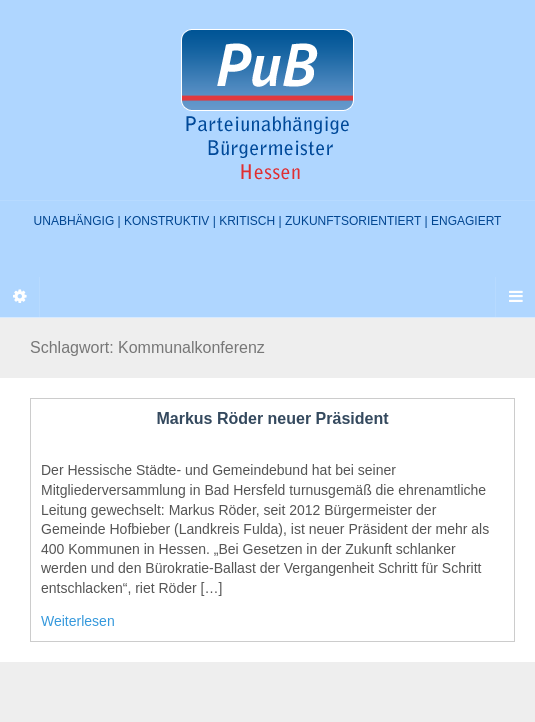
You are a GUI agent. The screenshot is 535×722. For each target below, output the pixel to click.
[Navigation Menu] (515, 297)
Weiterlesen (78, 621)
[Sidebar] (20, 297)
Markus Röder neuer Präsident (272, 418)
